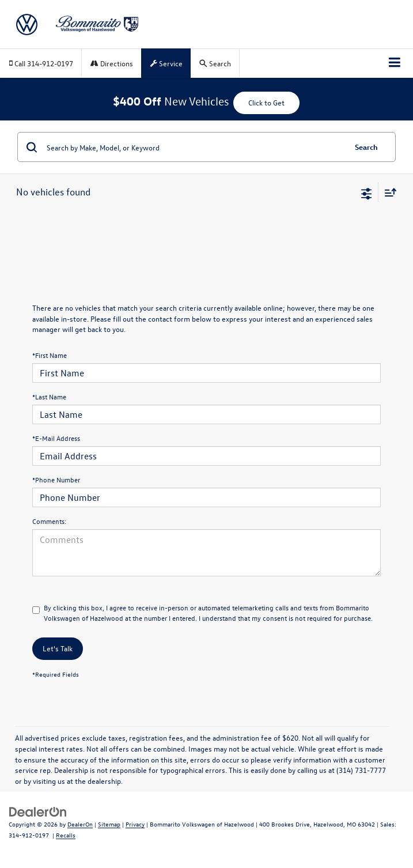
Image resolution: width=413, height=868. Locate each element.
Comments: (49, 521)
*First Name (50, 355)
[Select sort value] (388, 192)
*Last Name (49, 397)
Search (366, 147)
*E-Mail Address (56, 438)
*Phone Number (56, 480)
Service (166, 63)
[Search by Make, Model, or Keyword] (194, 147)
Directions (112, 63)
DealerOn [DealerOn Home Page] (80, 824)
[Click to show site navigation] (395, 63)
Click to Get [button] (266, 102)
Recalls (66, 835)
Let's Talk (58, 648)
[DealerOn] (38, 811)
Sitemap (109, 824)
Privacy (135, 824)
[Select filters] (367, 193)
